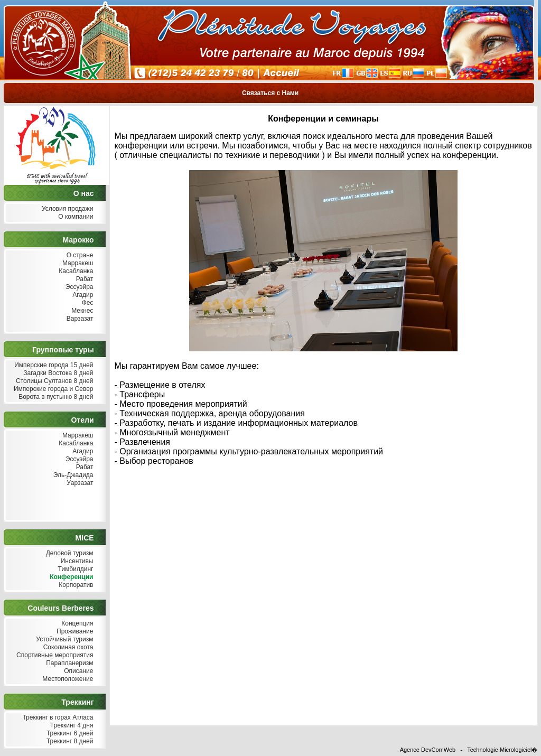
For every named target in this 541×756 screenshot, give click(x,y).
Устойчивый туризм (64, 640)
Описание (78, 671)
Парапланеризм (69, 663)
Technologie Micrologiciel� (502, 750)
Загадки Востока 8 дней (57, 373)
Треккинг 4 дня (70, 726)
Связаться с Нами (270, 93)
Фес (86, 303)
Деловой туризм (68, 553)
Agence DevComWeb (428, 750)
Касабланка (75, 271)
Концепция (76, 624)
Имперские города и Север (53, 389)
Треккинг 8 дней (69, 741)
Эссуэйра (78, 287)
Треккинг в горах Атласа (57, 718)
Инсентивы (76, 561)
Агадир (82, 295)
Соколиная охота (67, 647)
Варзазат (79, 319)
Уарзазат (79, 483)
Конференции (71, 577)
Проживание (74, 632)
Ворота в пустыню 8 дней (55, 397)
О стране (78, 255)
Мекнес (81, 311)
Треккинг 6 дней (69, 734)
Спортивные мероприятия (54, 655)
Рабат (83, 279)
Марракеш (77, 263)
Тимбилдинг (74, 569)
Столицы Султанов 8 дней (54, 381)
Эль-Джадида (72, 475)
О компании (75, 217)
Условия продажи (67, 209)
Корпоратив (75, 585)
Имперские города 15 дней (53, 365)
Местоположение (67, 679)
